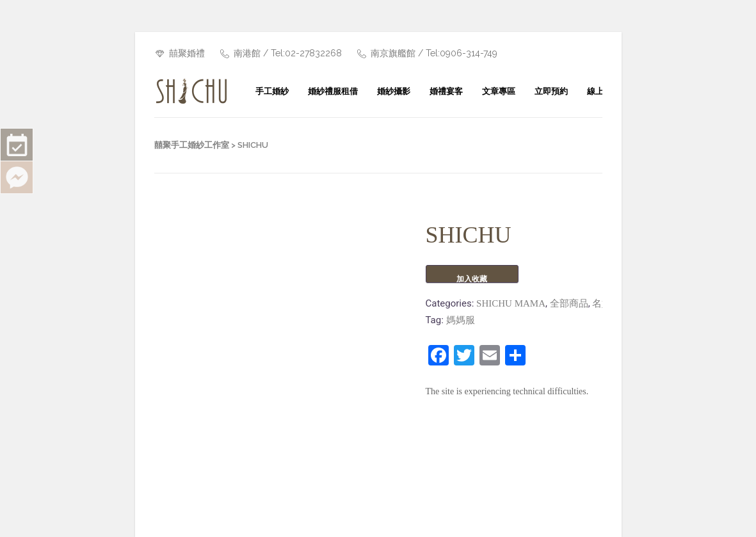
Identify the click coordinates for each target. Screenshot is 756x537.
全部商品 (569, 303)
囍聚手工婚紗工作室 (192, 145)
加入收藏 (472, 279)
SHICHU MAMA (511, 303)
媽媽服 (461, 320)
